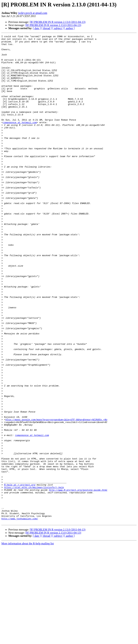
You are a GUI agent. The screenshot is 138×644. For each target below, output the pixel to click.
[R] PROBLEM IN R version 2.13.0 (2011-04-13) (58, 22)
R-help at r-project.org (20, 575)
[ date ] (37, 28)
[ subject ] (58, 28)
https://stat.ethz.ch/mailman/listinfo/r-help (34, 578)
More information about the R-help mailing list (28, 641)
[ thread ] (47, 28)
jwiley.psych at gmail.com (33, 13)
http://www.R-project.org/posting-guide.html (78, 581)
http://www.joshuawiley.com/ (20, 616)
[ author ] (69, 28)
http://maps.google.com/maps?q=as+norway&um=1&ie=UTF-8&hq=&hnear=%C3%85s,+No (56, 497)
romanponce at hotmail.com (20, 140)
